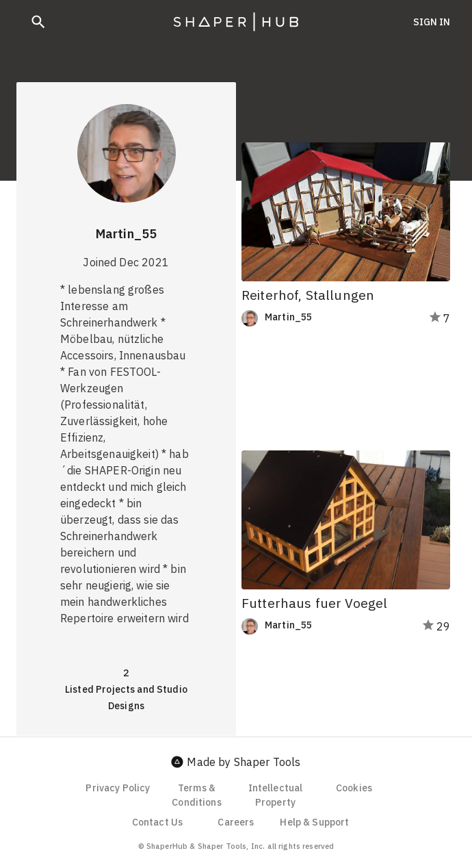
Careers (236, 822)
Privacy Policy (118, 788)
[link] (320, 318)
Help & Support (314, 822)
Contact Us (158, 822)
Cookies (354, 788)
